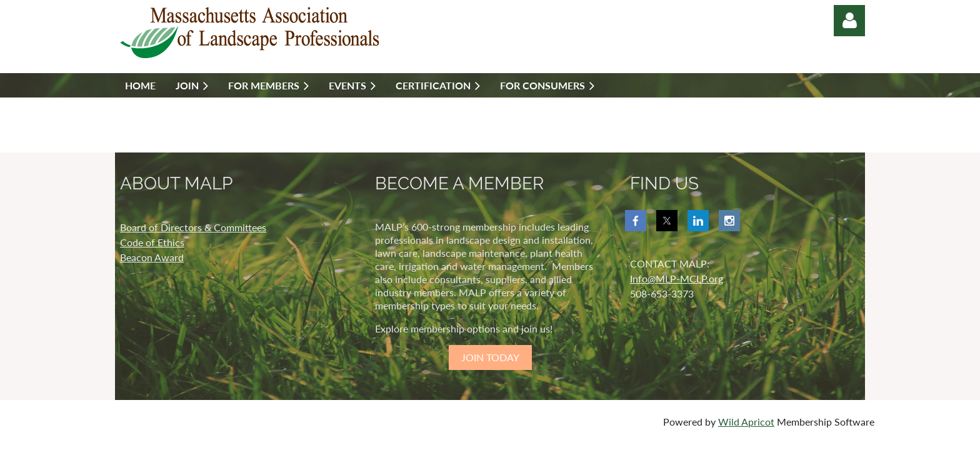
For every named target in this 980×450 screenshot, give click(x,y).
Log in (849, 21)
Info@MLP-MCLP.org (677, 278)
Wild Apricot (746, 422)
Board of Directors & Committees (193, 227)
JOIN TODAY (490, 357)
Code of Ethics (152, 242)
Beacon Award (152, 257)
